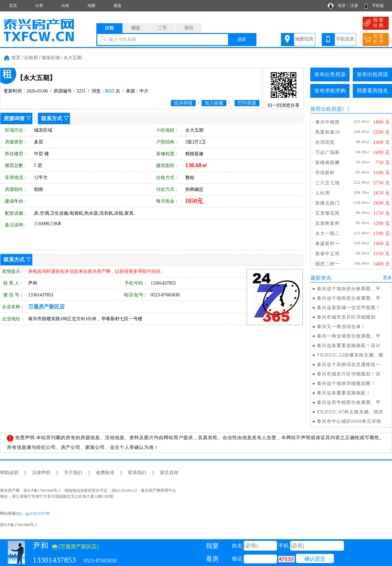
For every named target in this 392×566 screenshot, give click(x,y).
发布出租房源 (372, 74)
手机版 (378, 6)
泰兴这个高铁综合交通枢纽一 (349, 365)
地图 (91, 6)
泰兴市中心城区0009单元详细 (349, 421)
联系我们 (137, 473)
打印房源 (247, 103)
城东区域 (51, 58)
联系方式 (52, 118)
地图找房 (304, 39)
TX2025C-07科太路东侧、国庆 (350, 412)
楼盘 (118, 6)
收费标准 (105, 473)
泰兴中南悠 (327, 122)
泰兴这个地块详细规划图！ (346, 383)
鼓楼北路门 (327, 203)
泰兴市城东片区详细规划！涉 (349, 374)
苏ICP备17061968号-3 (18, 525)
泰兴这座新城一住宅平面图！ (349, 308)
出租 (65, 6)
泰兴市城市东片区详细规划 (346, 317)
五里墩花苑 (327, 213)
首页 (13, 6)
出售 (39, 6)
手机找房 (345, 39)
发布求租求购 (330, 91)
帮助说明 (9, 473)
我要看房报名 (372, 91)
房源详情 (14, 118)
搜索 (242, 39)
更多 (387, 278)
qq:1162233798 (37, 513)
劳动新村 (325, 173)
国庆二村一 (327, 264)
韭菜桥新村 (327, 223)
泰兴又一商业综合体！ (341, 327)
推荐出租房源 (326, 109)
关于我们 (73, 473)
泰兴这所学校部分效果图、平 (349, 402)
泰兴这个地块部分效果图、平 (349, 289)
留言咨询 (169, 473)
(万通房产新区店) (75, 547)
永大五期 (73, 58)
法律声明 (41, 473)
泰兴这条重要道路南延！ (344, 393)
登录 (342, 6)
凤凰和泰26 (328, 132)
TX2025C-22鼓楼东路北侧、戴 (350, 355)
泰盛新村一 (327, 244)
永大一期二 (327, 233)
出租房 (31, 58)
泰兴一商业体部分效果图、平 (349, 336)
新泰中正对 (327, 254)
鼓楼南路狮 (327, 163)
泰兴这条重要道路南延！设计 (349, 346)
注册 (354, 6)
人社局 (323, 193)
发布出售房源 (330, 74)
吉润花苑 (325, 142)
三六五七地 (327, 183)
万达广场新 (327, 152)
